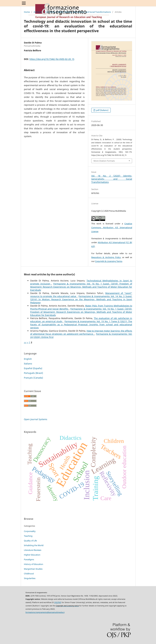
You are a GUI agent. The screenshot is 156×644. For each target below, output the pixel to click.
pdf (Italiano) (102, 110)
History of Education (34, 564)
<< (25, 342)
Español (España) (33, 368)
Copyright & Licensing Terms (109, 261)
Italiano (28, 364)
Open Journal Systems (36, 419)
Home (27, 12)
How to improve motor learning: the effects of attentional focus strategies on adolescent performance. (81, 332)
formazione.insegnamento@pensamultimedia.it (45, 612)
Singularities (30, 578)
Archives (38, 12)
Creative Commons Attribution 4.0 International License (112, 227)
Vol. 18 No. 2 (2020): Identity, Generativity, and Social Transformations (78, 12)
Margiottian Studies (33, 569)
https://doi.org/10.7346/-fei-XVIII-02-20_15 (52, 59)
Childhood (29, 574)
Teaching (28, 536)
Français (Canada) (33, 378)
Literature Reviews (33, 550)
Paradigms (29, 559)
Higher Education (32, 555)
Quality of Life (30, 541)
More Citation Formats (104, 161)
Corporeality (30, 531)
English (28, 359)
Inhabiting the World (34, 545)
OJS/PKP (58, 602)
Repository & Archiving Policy (106, 257)
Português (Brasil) (33, 373)
